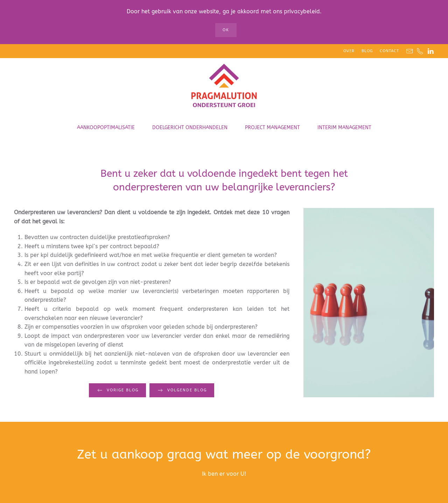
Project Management (272, 128)
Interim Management (344, 128)
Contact (389, 51)
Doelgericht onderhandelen (190, 128)
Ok (226, 30)
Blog (367, 51)
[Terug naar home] (224, 86)
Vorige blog (117, 390)
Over (349, 51)
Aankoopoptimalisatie (106, 128)
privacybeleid (302, 11)
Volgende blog (182, 390)
